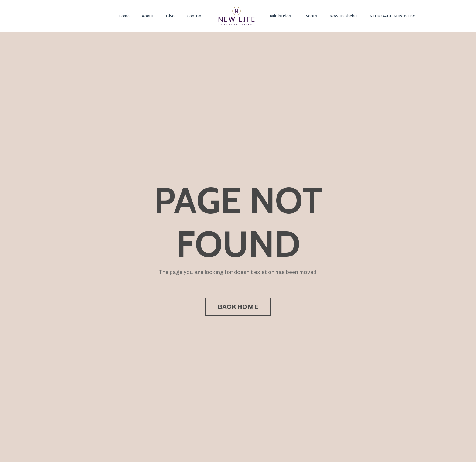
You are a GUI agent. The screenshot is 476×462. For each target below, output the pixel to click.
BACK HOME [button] (238, 307)
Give (170, 16)
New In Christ (343, 16)
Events (310, 16)
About (148, 16)
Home (124, 16)
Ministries (280, 16)
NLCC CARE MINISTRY (392, 16)
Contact (195, 16)
